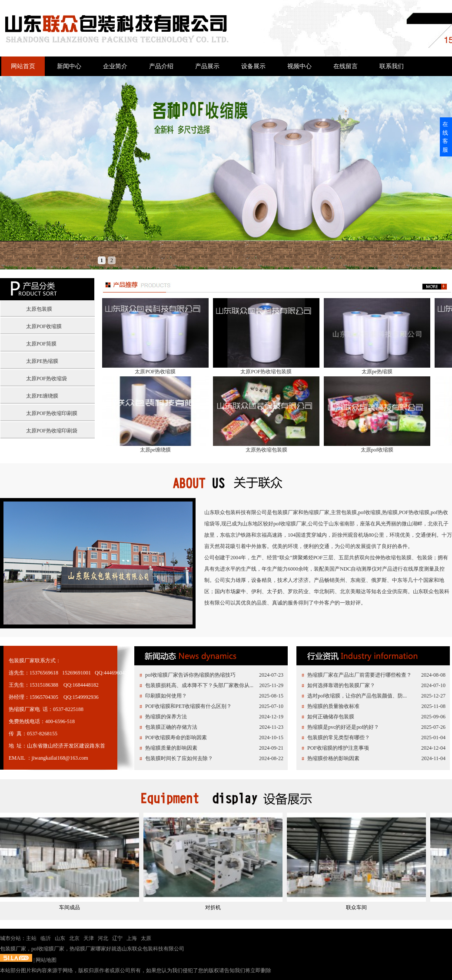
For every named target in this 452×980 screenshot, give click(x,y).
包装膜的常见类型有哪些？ (339, 737)
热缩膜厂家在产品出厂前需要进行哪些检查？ (359, 675)
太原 (146, 938)
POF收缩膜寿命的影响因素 (176, 737)
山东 (60, 938)
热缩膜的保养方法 (166, 717)
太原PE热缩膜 (42, 361)
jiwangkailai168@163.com (60, 758)
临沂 (46, 938)
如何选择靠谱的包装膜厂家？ (341, 685)
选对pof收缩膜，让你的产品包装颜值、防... (357, 696)
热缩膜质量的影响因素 (171, 748)
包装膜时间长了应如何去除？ (179, 758)
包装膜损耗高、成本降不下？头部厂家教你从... (199, 685)
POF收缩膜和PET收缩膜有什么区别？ (188, 706)
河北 (103, 938)
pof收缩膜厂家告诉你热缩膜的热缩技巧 (190, 675)
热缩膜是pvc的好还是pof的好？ (343, 727)
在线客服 (445, 137)
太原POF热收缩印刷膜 (52, 413)
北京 (74, 938)
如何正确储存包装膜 (331, 717)
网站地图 (46, 960)
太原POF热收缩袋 (47, 379)
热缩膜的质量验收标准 (333, 706)
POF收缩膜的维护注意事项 (338, 748)
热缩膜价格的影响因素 (333, 758)
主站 (31, 938)
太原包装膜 (39, 309)
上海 (132, 938)
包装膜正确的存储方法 (171, 727)
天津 (89, 938)
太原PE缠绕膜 (42, 396)
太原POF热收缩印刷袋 (52, 431)
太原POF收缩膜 (44, 326)
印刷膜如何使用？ (166, 696)
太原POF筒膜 (41, 344)
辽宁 (117, 938)
